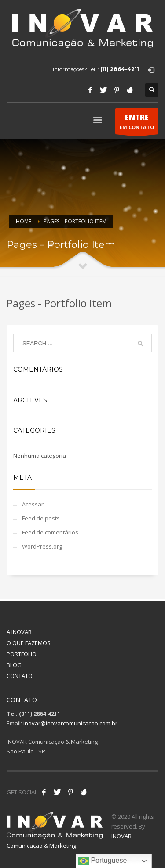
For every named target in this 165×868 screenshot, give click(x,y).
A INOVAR (19, 632)
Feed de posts (41, 518)
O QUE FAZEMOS (29, 643)
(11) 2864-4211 (120, 69)
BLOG (14, 665)
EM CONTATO (137, 123)
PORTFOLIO (22, 654)
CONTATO (20, 676)
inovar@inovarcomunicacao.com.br (70, 723)
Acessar (33, 504)
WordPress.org (42, 546)
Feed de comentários (50, 532)
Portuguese (103, 861)
